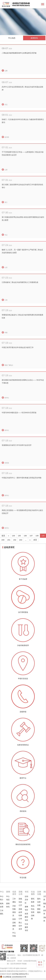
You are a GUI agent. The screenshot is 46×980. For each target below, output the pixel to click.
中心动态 (12, 38)
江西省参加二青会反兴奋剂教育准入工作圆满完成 (20, 292)
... (26, 540)
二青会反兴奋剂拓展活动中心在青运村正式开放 (19, 53)
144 (13, 536)
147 (31, 536)
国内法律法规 (39, 902)
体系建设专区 (26, 917)
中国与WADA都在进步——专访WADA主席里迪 (19, 422)
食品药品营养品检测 (33, 912)
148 (37, 536)
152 (15, 540)
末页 (35, 540)
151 (9, 540)
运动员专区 (26, 900)
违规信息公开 (20, 902)
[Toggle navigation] (43, 4)
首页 (3, 536)
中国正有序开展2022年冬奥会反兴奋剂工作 (18, 357)
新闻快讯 (34, 38)
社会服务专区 (26, 927)
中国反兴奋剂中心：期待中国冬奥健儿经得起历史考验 (22, 487)
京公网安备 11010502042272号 (15, 977)
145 (19, 536)
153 (21, 540)
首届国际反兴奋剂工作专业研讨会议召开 (17, 455)
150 (3, 540)
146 (25, 536)
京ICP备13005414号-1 (20, 974)
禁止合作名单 (20, 926)
